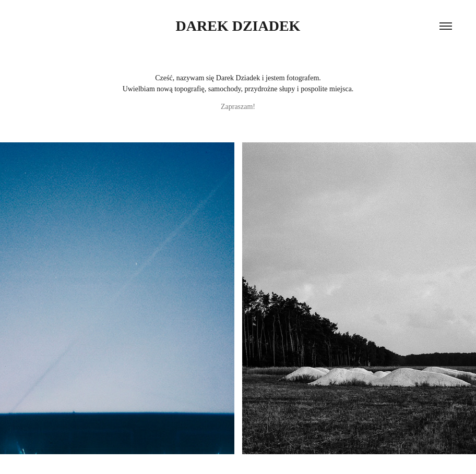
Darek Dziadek (238, 26)
